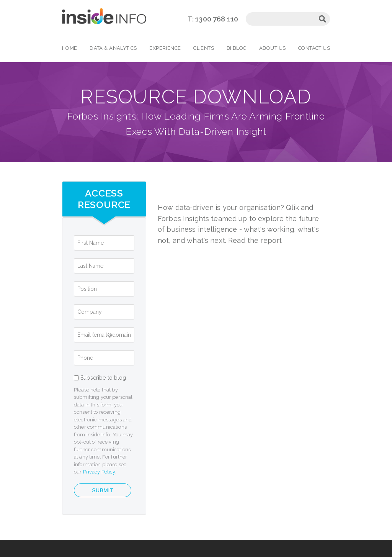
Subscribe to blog (103, 378)
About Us (272, 48)
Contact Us (314, 48)
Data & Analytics (113, 48)
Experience (165, 48)
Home (70, 48)
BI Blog (237, 48)
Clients (204, 48)
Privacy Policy (99, 472)
